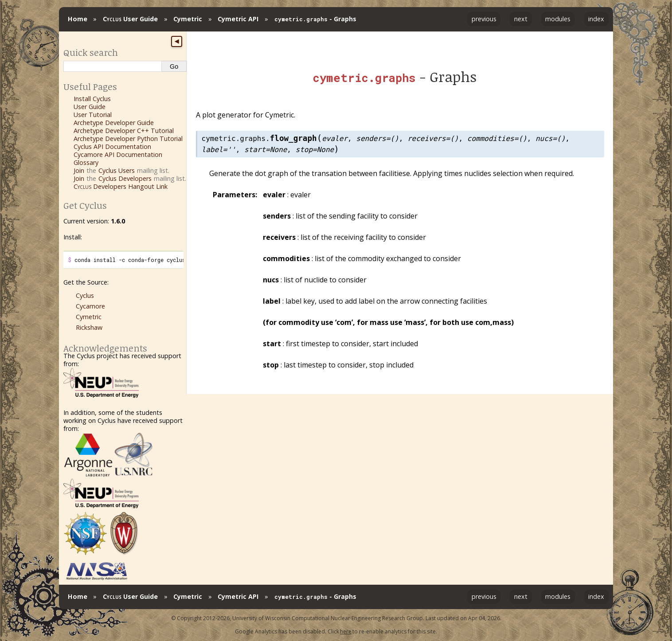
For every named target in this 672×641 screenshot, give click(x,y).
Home (78, 19)
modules (558, 19)
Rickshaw (89, 327)
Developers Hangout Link (121, 186)
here (346, 631)
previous (484, 19)
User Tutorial (93, 115)
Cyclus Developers (125, 178)
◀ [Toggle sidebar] (177, 41)
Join (79, 170)
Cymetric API (238, 19)
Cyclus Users (117, 170)
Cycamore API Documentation (118, 154)
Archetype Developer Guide (114, 123)
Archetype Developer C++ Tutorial (124, 131)
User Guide (130, 19)
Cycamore (90, 306)
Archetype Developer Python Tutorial (128, 139)
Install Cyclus (92, 99)
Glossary (86, 162)
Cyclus (85, 295)
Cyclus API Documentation (112, 147)
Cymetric (188, 19)
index (596, 19)
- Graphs (315, 19)
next (521, 19)
